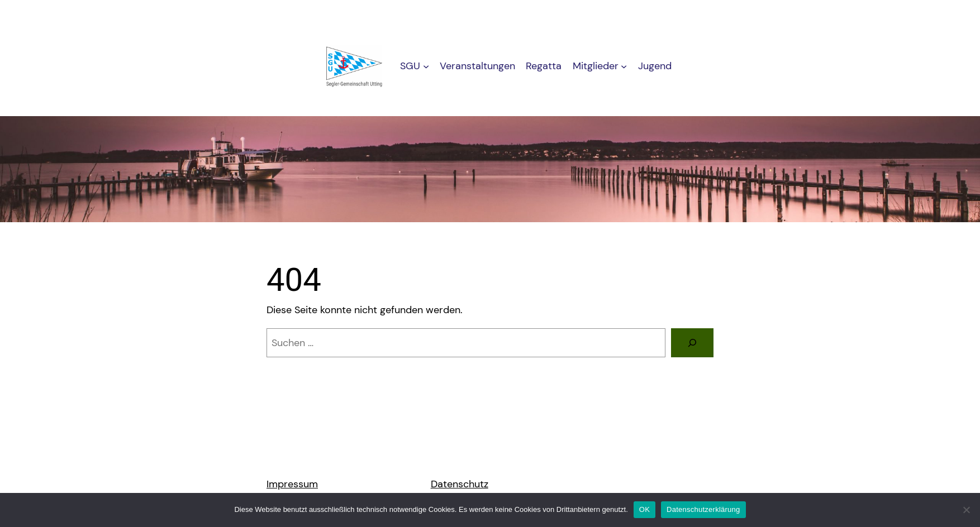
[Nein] (966, 510)
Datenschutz (460, 484)
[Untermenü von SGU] (426, 66)
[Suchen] (692, 343)
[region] (490, 169)
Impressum (292, 484)
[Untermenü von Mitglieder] (624, 66)
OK (644, 509)
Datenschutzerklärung (703, 509)
